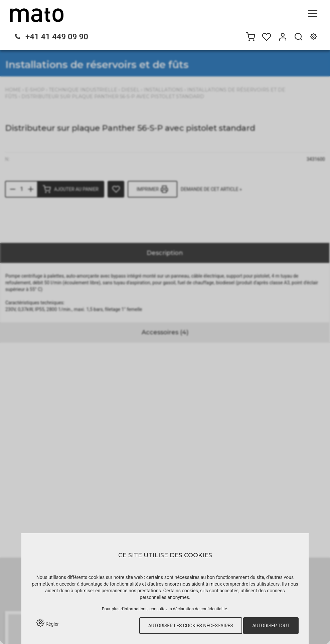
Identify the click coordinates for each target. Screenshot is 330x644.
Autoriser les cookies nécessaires (191, 626)
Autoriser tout (271, 626)
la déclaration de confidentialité (198, 609)
